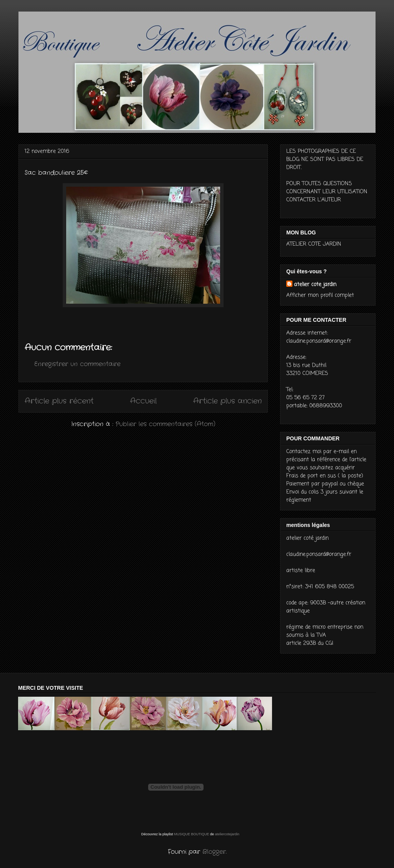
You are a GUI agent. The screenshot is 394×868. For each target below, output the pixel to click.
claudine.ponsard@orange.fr (319, 341)
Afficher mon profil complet (320, 295)
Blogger (214, 852)
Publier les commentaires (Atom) (165, 424)
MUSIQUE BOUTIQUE (192, 834)
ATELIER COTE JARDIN (314, 244)
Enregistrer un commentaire (77, 364)
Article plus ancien (227, 401)
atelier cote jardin (315, 285)
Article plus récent (59, 401)
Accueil (143, 401)
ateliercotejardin (227, 834)
